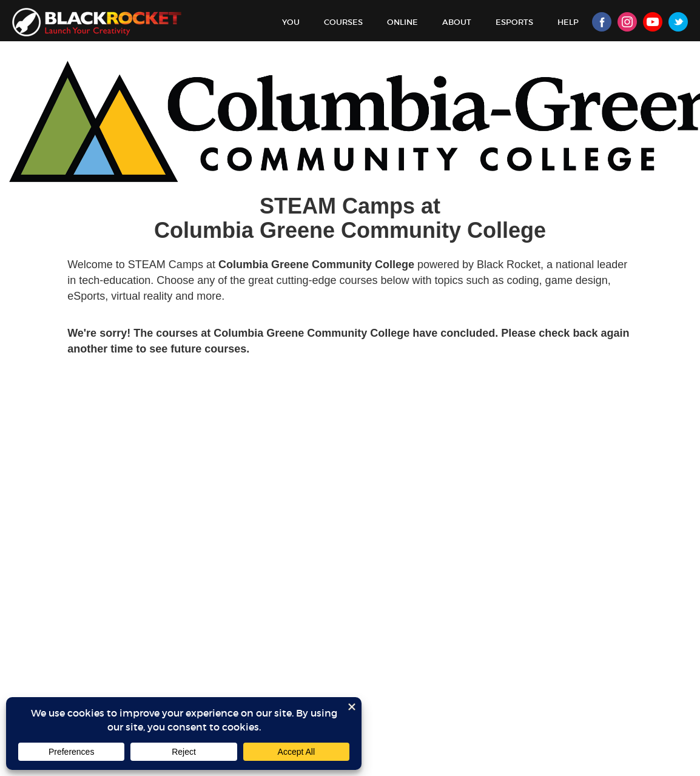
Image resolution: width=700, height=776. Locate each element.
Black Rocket (97, 22)
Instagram (627, 22)
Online (402, 22)
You (291, 22)
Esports (514, 22)
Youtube (653, 22)
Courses (343, 22)
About (457, 22)
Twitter (678, 22)
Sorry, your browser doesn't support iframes (350, 418)
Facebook (602, 22)
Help (568, 22)
